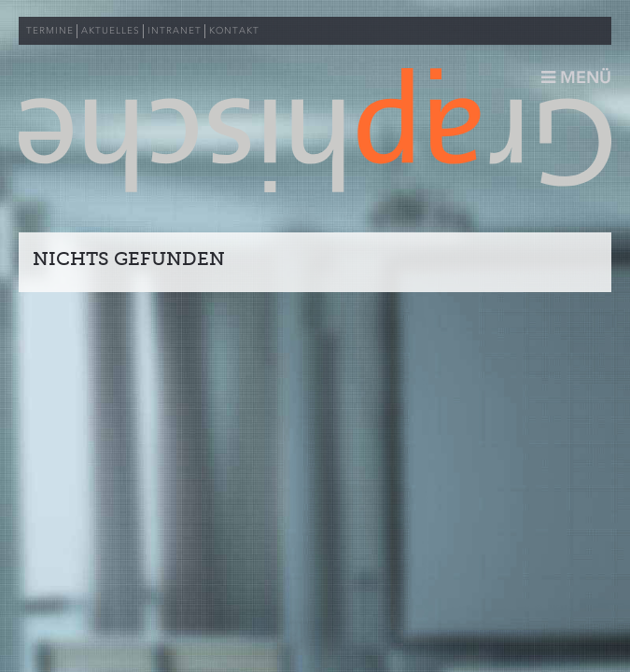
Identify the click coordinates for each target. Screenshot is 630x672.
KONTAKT (234, 31)
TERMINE (50, 31)
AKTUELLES (111, 31)
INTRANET (175, 31)
